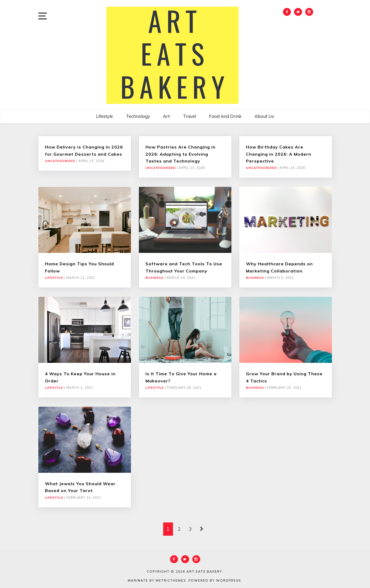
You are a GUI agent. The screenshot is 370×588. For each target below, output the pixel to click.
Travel (189, 116)
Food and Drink (225, 116)
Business (154, 278)
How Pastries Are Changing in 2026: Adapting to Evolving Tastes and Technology (181, 154)
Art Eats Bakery (204, 572)
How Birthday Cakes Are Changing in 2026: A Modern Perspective (279, 154)
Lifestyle (104, 116)
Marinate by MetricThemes (157, 581)
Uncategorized (60, 161)
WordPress (229, 581)
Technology (138, 116)
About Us (264, 116)
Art (166, 116)
